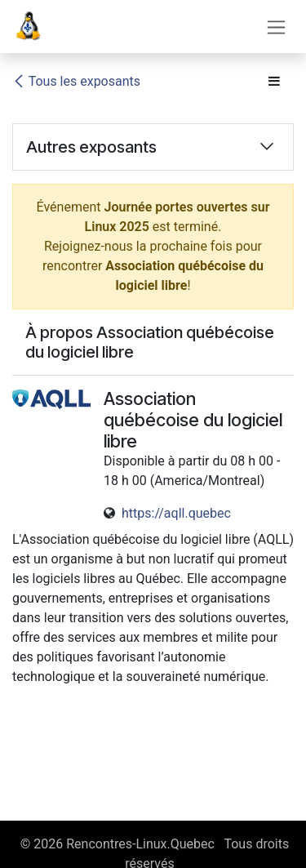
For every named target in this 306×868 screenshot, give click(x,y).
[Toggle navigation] (276, 27)
